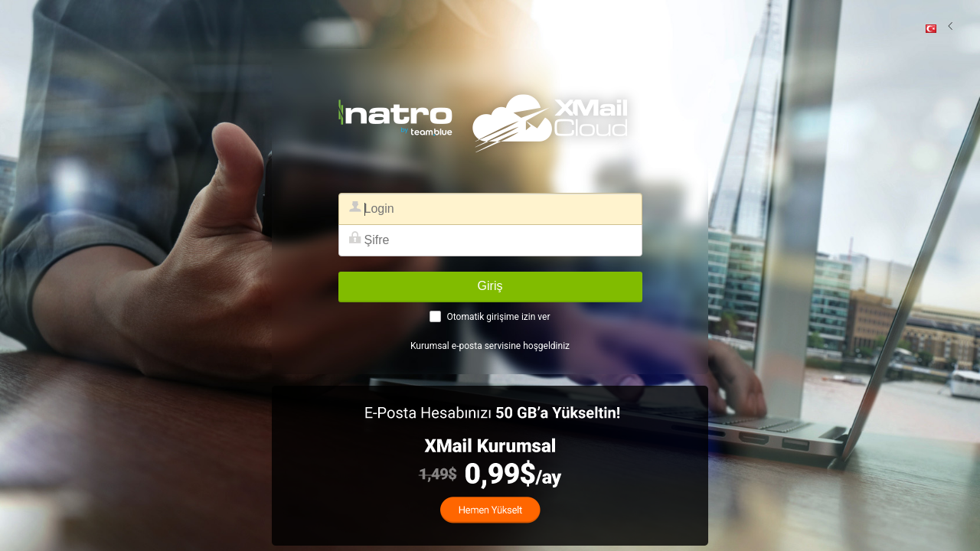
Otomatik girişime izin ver (498, 317)
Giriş (490, 286)
